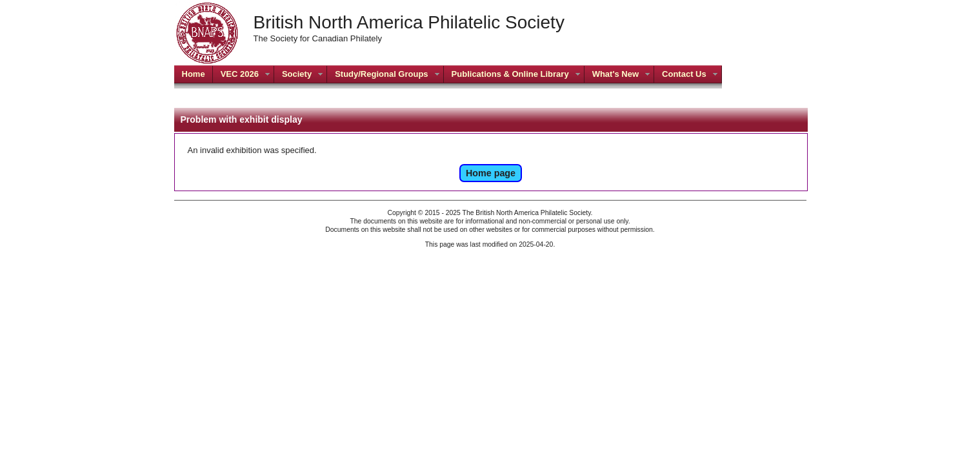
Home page (491, 173)
